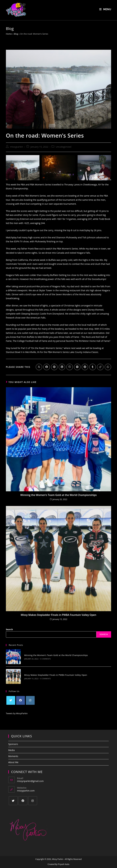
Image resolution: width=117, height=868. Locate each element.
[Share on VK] (77, 367)
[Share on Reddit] (85, 367)
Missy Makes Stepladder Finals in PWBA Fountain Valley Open (58, 615)
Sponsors (13, 741)
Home (9, 34)
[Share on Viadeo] (100, 367)
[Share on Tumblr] (93, 367)
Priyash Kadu (64, 861)
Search (9, 630)
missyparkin (17, 147)
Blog (16, 34)
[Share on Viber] (70, 367)
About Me (13, 759)
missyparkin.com (26, 788)
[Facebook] (21, 698)
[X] (11, 698)
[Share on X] (39, 367)
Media (11, 747)
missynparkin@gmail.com (30, 778)
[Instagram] (30, 698)
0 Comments (44, 658)
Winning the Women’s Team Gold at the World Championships (58, 495)
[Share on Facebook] (47, 367)
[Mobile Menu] (105, 9)
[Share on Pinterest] (54, 367)
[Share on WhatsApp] (108, 367)
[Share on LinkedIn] (62, 367)
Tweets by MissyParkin (17, 711)
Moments (13, 753)
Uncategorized (64, 147)
